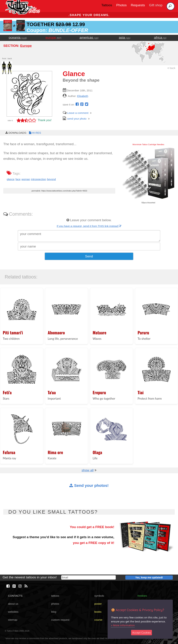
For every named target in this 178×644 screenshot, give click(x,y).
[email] (88, 577)
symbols (99, 596)
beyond (51, 179)
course (98, 620)
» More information (123, 625)
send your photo (75, 119)
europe (53, 38)
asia (125, 38)
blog (54, 612)
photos (55, 604)
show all (88, 470)
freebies (142, 596)
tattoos (55, 596)
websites (13, 612)
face (18, 179)
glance (11, 179)
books (98, 612)
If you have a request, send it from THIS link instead (89, 226)
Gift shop (156, 5)
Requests (138, 5)
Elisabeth (83, 96)
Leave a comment (76, 113)
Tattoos (107, 5)
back (171, 68)
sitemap (13, 620)
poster (98, 604)
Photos (122, 5)
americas (89, 38)
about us (13, 604)
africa (160, 38)
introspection (39, 179)
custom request (60, 620)
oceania (18, 38)
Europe (26, 46)
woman (26, 179)
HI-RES (35, 133)
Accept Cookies (142, 633)
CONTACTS (15, 596)
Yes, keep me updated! (149, 577)
